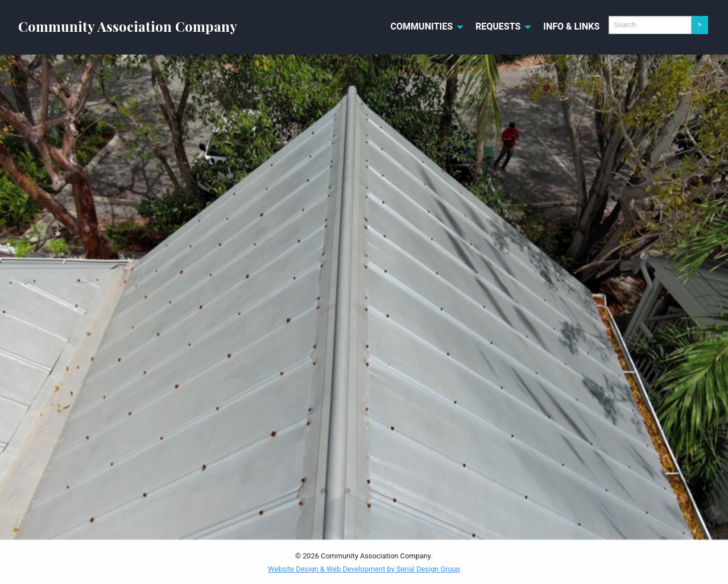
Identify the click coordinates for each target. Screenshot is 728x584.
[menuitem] (424, 27)
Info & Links (571, 27)
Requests (498, 27)
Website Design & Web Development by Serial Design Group (364, 569)
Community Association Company (128, 26)
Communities (422, 27)
